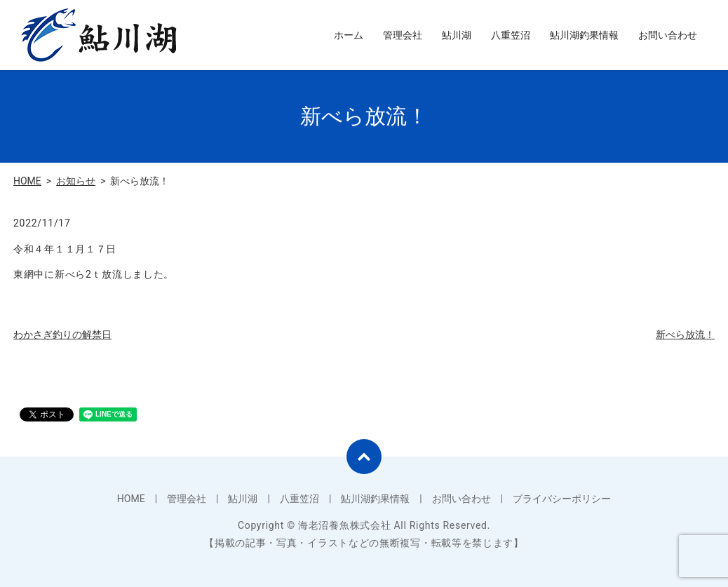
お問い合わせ (668, 35)
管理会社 (403, 35)
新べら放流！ (685, 335)
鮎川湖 (457, 35)
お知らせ (76, 181)
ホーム (349, 35)
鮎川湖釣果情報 (584, 35)
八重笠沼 (511, 35)
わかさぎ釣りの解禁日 (62, 335)
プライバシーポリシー (562, 499)
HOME (27, 181)
